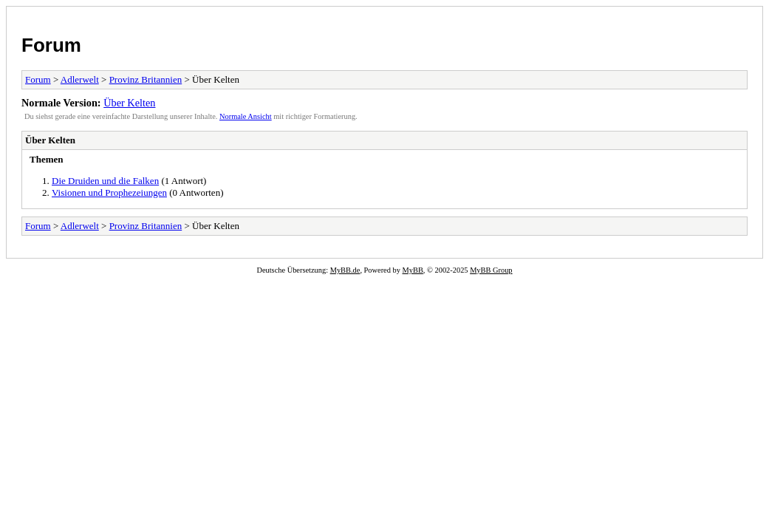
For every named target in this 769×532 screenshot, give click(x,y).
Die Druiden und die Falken (105, 181)
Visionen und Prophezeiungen (109, 192)
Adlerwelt (80, 79)
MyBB (413, 270)
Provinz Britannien (146, 79)
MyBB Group (491, 270)
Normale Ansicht (246, 116)
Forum (51, 45)
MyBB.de (345, 270)
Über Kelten (129, 103)
